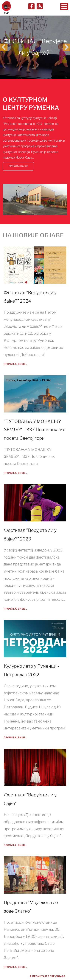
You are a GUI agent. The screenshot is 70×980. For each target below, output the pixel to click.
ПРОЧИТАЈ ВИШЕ (18, 166)
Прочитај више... (16, 364)
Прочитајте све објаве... (49, 976)
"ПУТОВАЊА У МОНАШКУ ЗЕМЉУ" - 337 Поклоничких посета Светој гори (34, 430)
